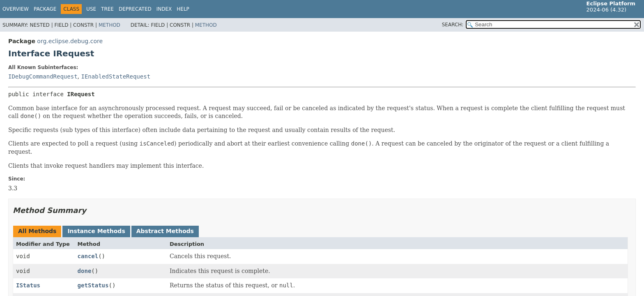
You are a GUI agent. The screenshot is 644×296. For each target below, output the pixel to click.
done (85, 271)
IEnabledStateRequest (116, 76)
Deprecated (135, 9)
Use (91, 9)
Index (164, 9)
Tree (107, 9)
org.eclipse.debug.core (70, 41)
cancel (88, 256)
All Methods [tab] (37, 231)
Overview (16, 9)
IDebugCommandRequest (43, 76)
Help (183, 9)
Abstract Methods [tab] (165, 231)
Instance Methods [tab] (96, 231)
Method (109, 25)
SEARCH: (453, 25)
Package (45, 9)
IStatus (28, 285)
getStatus (93, 285)
